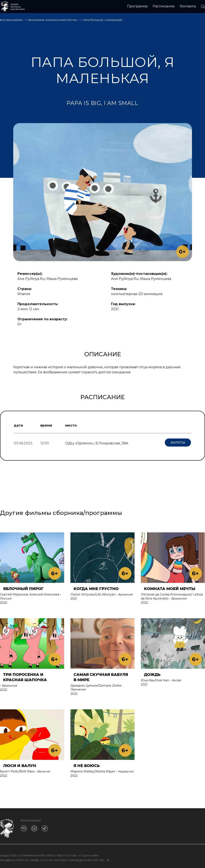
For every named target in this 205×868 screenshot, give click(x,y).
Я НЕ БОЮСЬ (87, 764)
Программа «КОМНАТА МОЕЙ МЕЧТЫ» (53, 20)
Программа (137, 6)
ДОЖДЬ (152, 673)
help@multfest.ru (15, 859)
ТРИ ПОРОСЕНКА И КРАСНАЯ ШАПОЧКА (25, 676)
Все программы (11, 20)
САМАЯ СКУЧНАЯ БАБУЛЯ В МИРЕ (101, 676)
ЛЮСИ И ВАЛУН (20, 764)
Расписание (164, 6)
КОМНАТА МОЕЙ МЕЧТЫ (170, 587)
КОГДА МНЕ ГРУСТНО (96, 587)
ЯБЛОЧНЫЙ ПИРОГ (23, 587)
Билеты (178, 443)
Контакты (188, 6)
